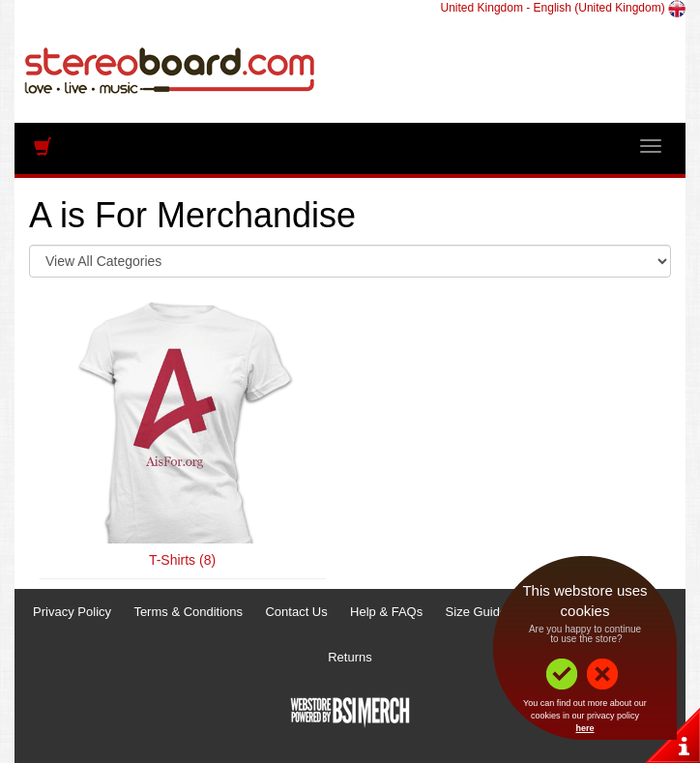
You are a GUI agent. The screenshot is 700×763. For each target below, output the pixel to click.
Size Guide (477, 612)
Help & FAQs (386, 612)
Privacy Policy (72, 612)
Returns (350, 657)
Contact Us (296, 612)
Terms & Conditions (188, 612)
